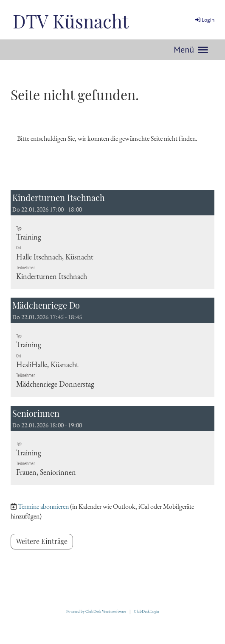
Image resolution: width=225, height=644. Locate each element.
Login (204, 20)
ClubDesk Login (146, 611)
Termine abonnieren (43, 506)
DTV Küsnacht (71, 21)
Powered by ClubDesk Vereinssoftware (96, 611)
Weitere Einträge (42, 541)
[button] (112, 240)
